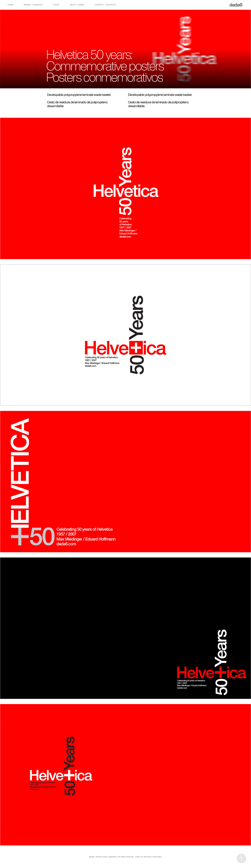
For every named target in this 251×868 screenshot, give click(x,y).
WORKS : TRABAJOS (33, 5)
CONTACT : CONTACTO (105, 5)
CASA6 (56, 5)
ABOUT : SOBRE (77, 5)
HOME (10, 5)
